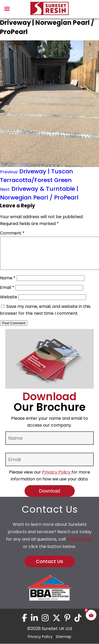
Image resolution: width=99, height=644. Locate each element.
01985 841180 (80, 545)
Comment (12, 233)
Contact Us (49, 568)
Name (8, 284)
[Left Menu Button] (7, 10)
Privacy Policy (57, 478)
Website (9, 303)
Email (7, 294)
